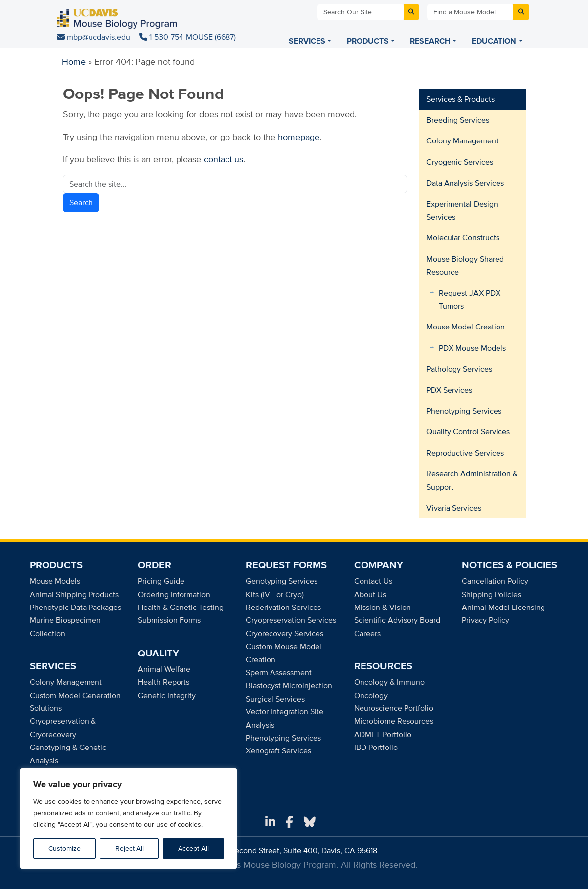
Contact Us (373, 581)
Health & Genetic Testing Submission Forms (181, 614)
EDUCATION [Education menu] (494, 41)
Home (74, 62)
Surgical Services (275, 699)
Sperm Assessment (279, 673)
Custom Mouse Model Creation (284, 653)
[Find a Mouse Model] (470, 12)
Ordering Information (174, 594)
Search (81, 203)
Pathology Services (459, 369)
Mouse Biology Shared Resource (465, 265)
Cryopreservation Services (291, 620)
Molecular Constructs (463, 238)
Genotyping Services (282, 581)
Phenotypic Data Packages (75, 607)
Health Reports (164, 682)
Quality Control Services (468, 432)
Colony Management (462, 141)
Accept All (193, 848)
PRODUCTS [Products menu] (368, 41)
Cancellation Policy (495, 581)
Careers (367, 633)
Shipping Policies (492, 594)
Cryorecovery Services (285, 633)
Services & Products (460, 99)
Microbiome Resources (394, 721)
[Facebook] (290, 822)
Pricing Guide (161, 581)
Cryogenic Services (460, 162)
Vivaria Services (454, 508)
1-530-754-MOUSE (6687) (188, 37)
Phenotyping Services (464, 411)
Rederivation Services (283, 607)
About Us (370, 594)
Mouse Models (55, 581)
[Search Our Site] (361, 12)
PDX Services (449, 390)
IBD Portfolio (376, 747)
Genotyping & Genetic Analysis (68, 754)
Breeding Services (458, 120)
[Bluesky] (310, 822)
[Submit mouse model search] (521, 12)
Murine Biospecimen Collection (65, 627)
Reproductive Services (465, 453)
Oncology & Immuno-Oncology (391, 688)
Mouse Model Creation (466, 327)
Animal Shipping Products (74, 594)
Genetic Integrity (167, 695)
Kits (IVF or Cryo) (275, 594)
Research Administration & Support (472, 480)
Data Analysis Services (465, 183)
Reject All (130, 848)
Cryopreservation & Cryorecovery (63, 727)
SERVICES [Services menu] (307, 41)
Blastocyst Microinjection (289, 685)
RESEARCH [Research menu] (430, 41)
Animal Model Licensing (503, 607)
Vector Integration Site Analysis (285, 718)
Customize (65, 848)
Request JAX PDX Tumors (470, 300)
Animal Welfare (164, 669)
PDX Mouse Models (472, 348)
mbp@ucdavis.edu (94, 37)
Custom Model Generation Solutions (75, 702)
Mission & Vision (383, 607)
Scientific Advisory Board (397, 620)
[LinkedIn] (270, 822)
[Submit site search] (411, 12)
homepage (299, 137)
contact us (224, 159)
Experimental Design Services (462, 211)
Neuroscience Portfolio (394, 708)
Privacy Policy (486, 620)
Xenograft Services (278, 751)
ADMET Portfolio (383, 734)
